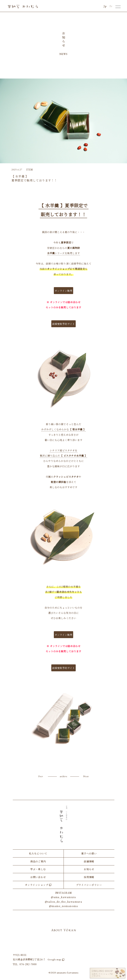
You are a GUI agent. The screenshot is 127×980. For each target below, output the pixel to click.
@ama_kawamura (63, 897)
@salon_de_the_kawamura (64, 902)
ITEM (30, 169)
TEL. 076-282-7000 (25, 964)
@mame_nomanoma (63, 906)
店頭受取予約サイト (63, 324)
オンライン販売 (63, 291)
